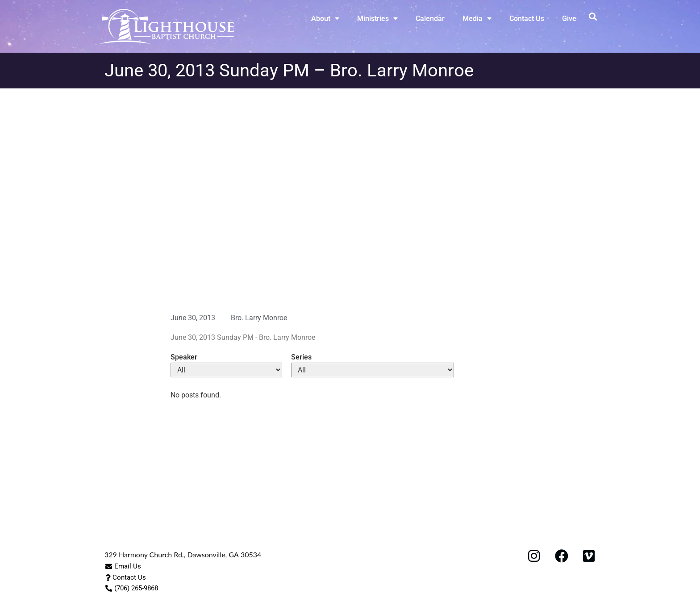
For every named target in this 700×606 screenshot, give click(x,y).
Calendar (430, 19)
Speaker (184, 357)
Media (477, 18)
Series (301, 357)
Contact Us (527, 19)
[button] (593, 16)
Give (569, 19)
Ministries (377, 18)
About (325, 18)
